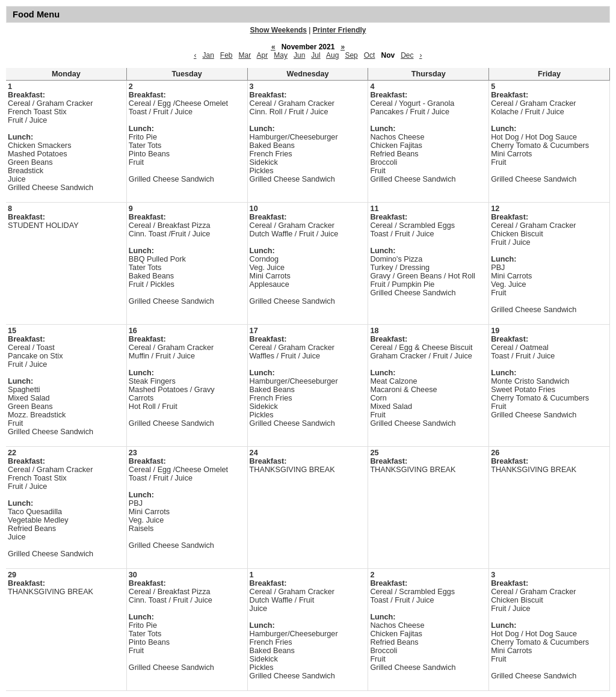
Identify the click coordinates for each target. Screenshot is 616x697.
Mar (245, 55)
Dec (407, 55)
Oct (370, 55)
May (281, 55)
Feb (226, 55)
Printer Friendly (340, 30)
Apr (263, 55)
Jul (316, 55)
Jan (208, 55)
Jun (299, 55)
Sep (351, 55)
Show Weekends (279, 30)
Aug (332, 55)
